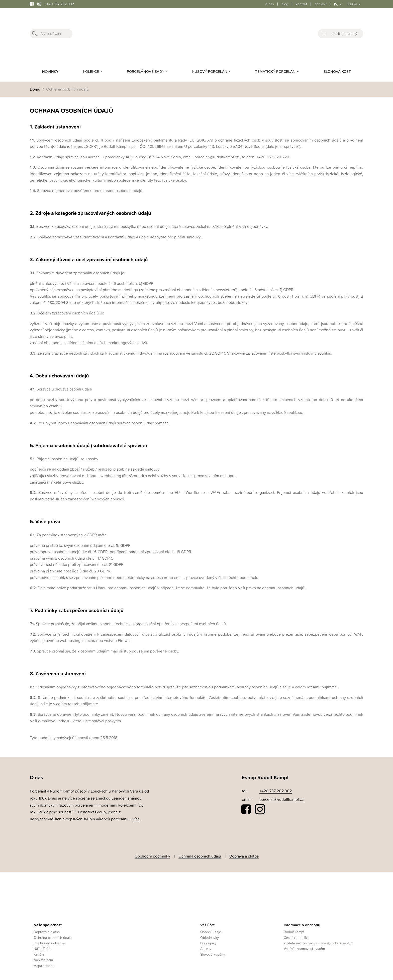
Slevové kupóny (213, 949)
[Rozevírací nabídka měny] (337, 4)
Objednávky (210, 932)
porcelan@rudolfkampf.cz (282, 799)
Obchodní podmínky (152, 854)
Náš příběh (42, 943)
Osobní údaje (211, 927)
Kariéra (39, 949)
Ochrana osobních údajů (200, 854)
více (136, 819)
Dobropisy (208, 938)
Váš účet (207, 920)
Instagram (260, 809)
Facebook (246, 809)
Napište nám (43, 955)
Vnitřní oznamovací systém (304, 943)
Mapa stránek (44, 960)
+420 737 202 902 (59, 4)
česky (352, 4)
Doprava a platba (244, 854)
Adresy (206, 943)
